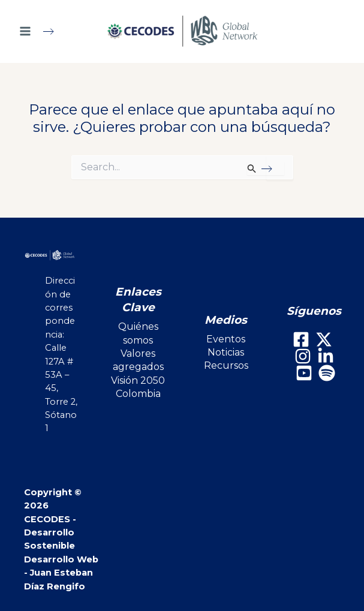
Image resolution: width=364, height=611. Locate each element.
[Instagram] (303, 356)
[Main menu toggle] (42, 31)
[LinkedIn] (326, 356)
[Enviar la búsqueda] (265, 168)
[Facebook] (301, 339)
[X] (324, 339)
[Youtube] (304, 373)
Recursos (226, 365)
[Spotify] (327, 373)
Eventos (226, 339)
